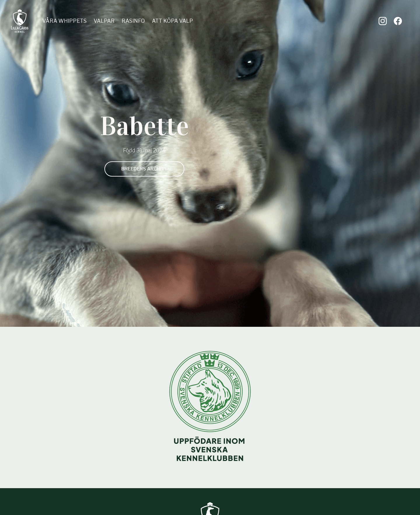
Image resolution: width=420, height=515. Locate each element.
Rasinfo (133, 21)
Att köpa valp (173, 21)
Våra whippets (64, 21)
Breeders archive (144, 169)
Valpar (104, 21)
